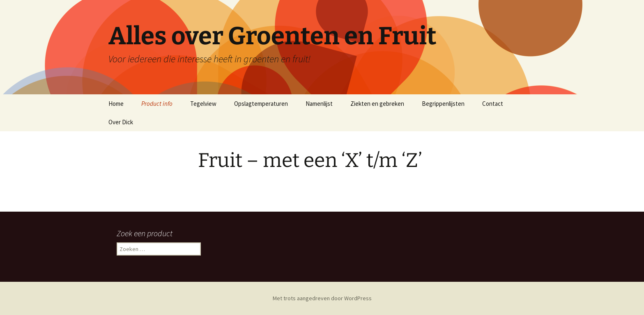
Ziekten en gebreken (377, 104)
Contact (493, 104)
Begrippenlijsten (443, 104)
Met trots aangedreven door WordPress (322, 298)
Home (116, 104)
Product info (157, 104)
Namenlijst (319, 104)
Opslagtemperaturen (261, 104)
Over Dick (121, 122)
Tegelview (203, 104)
